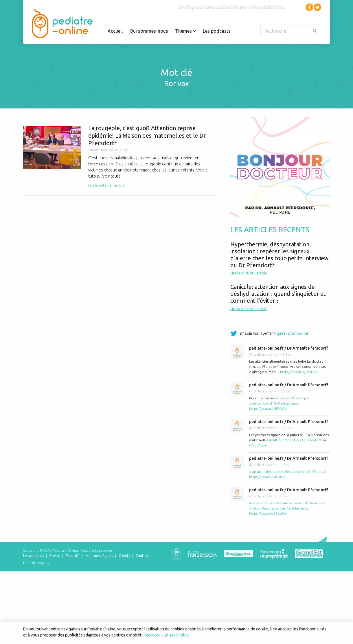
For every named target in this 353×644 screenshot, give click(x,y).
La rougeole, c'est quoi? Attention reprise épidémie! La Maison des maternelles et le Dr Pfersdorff (119, 156)
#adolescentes (274, 508)
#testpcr (302, 398)
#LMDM (275, 440)
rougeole (122, 150)
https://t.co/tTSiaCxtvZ (267, 477)
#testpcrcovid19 (263, 403)
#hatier (255, 508)
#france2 (319, 472)
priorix (94, 150)
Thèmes (185, 31)
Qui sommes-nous (149, 31)
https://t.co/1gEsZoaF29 (302, 440)
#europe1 (318, 503)
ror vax (107, 150)
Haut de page (36, 563)
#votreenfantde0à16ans (269, 503)
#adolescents (297, 508)
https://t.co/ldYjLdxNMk (299, 372)
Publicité (73, 556)
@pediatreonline (293, 334)
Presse (55, 556)
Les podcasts (217, 31)
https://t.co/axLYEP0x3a (268, 408)
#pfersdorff (285, 398)
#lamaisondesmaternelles (270, 472)
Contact (142, 556)
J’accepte (152, 635)
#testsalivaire (288, 403)
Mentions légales (99, 556)
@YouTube (258, 445)
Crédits (124, 556)
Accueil (115, 31)
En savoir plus (176, 635)
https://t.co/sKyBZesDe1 (269, 513)
